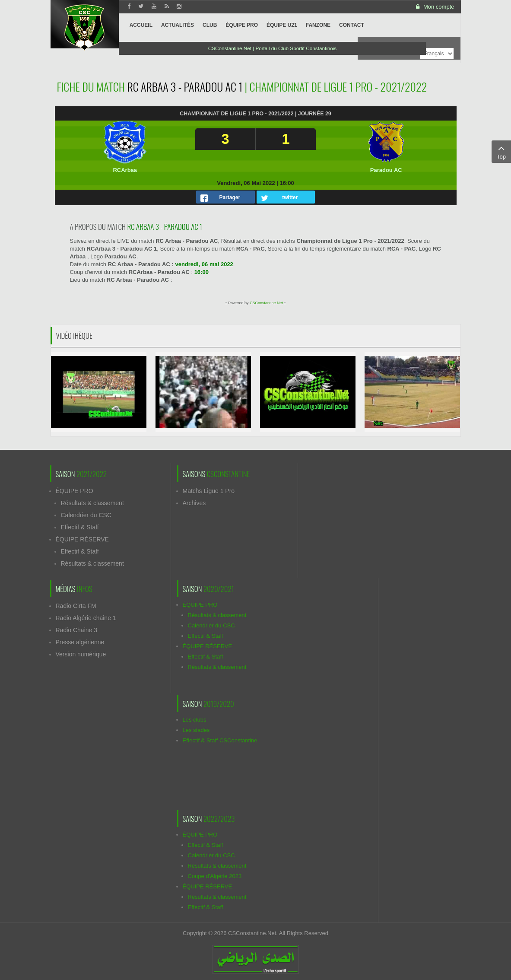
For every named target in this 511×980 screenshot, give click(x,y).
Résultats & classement (92, 503)
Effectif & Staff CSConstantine (220, 740)
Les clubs (195, 720)
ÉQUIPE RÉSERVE (82, 539)
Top (501, 151)
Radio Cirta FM (76, 606)
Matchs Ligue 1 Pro (209, 491)
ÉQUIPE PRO (75, 491)
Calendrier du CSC (86, 515)
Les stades (196, 730)
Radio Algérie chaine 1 (86, 618)
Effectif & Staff (80, 527)
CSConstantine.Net (266, 303)
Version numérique (81, 654)
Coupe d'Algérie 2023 (215, 876)
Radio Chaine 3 (77, 630)
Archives (194, 503)
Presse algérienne (80, 642)
